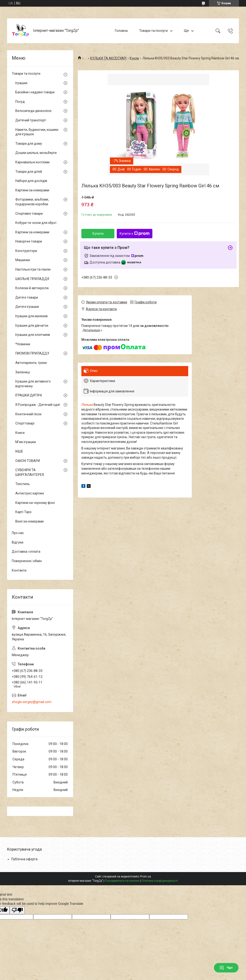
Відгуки (18, 542)
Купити (98, 234)
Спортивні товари (29, 214)
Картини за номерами (32, 190)
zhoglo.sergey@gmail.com (32, 702)
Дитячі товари (27, 297)
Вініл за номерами (29, 521)
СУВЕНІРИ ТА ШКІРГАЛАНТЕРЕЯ (30, 472)
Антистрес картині (30, 493)
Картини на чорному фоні (35, 503)
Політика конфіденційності (160, 881)
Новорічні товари (29, 241)
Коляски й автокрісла (32, 288)
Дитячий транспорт (31, 120)
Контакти (19, 570)
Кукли (134, 58)
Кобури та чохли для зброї (36, 223)
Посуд (20, 102)
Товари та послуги (153, 31)
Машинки (23, 260)
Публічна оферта (24, 859)
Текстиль (23, 484)
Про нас (18, 533)
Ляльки (87, 405)
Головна (121, 31)
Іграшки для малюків (31, 316)
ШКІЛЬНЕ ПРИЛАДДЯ (32, 279)
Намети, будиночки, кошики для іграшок (37, 132)
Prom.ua (146, 877)
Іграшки (21, 83)
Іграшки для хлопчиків (33, 335)
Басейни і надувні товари (35, 92)
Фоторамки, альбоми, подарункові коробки (32, 202)
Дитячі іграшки (27, 307)
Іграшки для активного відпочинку (33, 384)
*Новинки (23, 344)
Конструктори (26, 251)
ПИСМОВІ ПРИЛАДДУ (32, 353)
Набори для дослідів (31, 181)
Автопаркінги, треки (31, 363)
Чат (226, 968)
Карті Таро (23, 512)
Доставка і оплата (26, 552)
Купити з (135, 234)
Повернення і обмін (27, 561)
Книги (20, 433)
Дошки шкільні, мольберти (36, 153)
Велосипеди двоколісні (33, 111)
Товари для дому (29, 144)
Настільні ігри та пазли (33, 269)
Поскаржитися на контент (122, 881)
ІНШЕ (19, 451)
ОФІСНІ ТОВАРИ (28, 461)
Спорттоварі (25, 423)
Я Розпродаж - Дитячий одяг (38, 405)
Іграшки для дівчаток (32, 325)
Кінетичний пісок (28, 414)
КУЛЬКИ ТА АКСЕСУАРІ (108, 58)
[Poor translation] (17, 910)
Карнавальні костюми (32, 162)
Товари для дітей (29, 172)
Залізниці (23, 372)
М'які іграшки (26, 442)
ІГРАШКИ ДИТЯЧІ (29, 395)
